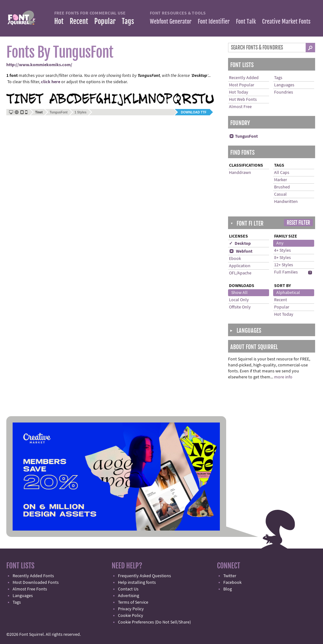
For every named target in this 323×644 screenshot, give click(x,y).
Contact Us (128, 589)
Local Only (239, 300)
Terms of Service (133, 602)
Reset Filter (298, 223)
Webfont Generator (171, 21)
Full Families (286, 272)
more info (283, 377)
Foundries (284, 92)
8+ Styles (282, 258)
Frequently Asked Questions (144, 576)
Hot (59, 21)
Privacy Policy (131, 609)
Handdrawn (240, 173)
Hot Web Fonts (243, 100)
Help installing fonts (137, 583)
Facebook (232, 583)
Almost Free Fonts (30, 589)
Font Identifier (214, 21)
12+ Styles (284, 265)
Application (240, 266)
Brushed (282, 187)
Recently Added (244, 78)
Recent (79, 21)
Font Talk (246, 21)
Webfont (241, 251)
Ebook (235, 259)
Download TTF (194, 112)
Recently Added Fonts (33, 576)
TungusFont (59, 112)
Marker (281, 180)
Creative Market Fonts (286, 21)
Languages (284, 85)
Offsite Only (240, 307)
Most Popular (242, 85)
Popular (105, 21)
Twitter (230, 576)
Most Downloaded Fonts (36, 583)
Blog (228, 589)
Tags (128, 21)
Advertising (129, 596)
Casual (280, 194)
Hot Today (239, 92)
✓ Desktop (240, 244)
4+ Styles (282, 250)
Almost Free (240, 107)
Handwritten (286, 202)
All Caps (282, 173)
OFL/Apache (240, 273)
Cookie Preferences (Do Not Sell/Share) (154, 622)
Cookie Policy (131, 616)
